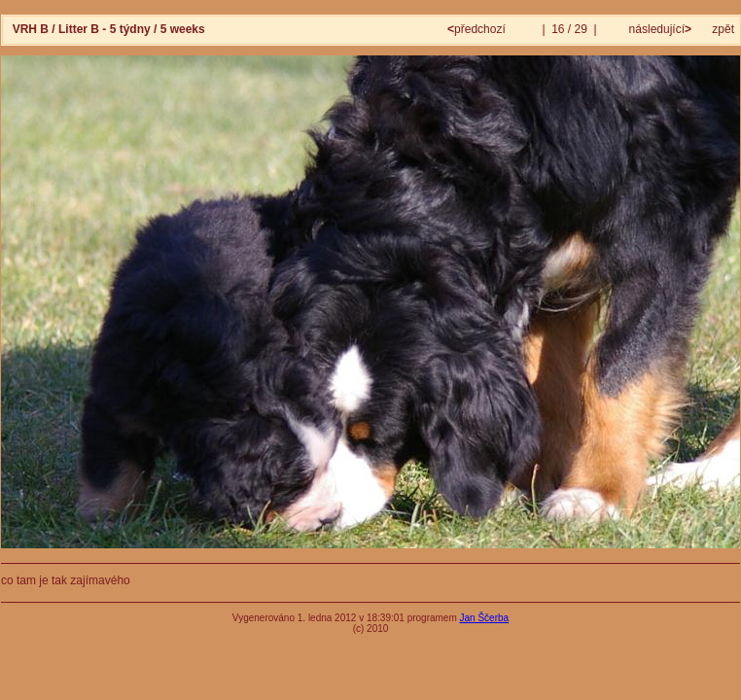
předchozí (478, 29)
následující (658, 29)
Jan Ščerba (485, 618)
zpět (723, 29)
